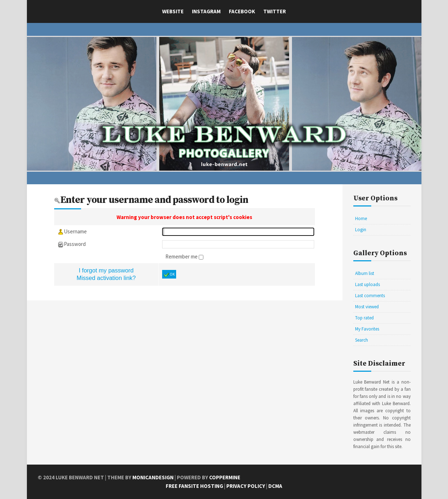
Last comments (370, 296)
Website (173, 11)
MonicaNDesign (153, 477)
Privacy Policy (246, 486)
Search (362, 340)
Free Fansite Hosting (194, 486)
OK (169, 275)
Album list (365, 273)
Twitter (275, 11)
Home (361, 218)
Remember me (182, 256)
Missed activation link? (106, 278)
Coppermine (225, 477)
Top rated (364, 318)
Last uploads (367, 284)
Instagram (206, 11)
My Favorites (367, 329)
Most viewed (367, 307)
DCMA (275, 486)
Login (361, 230)
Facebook (242, 11)
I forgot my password (106, 270)
